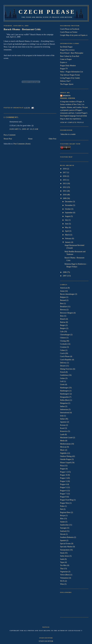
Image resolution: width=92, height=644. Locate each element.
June (67, 224)
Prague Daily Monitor (68, 66)
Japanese (63, 422)
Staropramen (65, 550)
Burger (63, 325)
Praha (62, 506)
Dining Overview (66, 369)
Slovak (63, 534)
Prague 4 (63, 484)
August (68, 216)
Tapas (62, 562)
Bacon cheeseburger (67, 294)
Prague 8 (63, 497)
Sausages (63, 528)
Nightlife (63, 453)
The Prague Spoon (67, 84)
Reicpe (63, 515)
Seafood (63, 531)
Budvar (63, 322)
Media (62, 441)
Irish (62, 416)
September (69, 213)
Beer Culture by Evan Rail (70, 56)
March (68, 235)
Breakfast (64, 307)
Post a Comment (10, 135)
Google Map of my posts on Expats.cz (74, 35)
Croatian (63, 347)
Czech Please (47, 12)
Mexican (63, 447)
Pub (62, 509)
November (69, 205)
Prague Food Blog (67, 500)
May (67, 227)
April (67, 231)
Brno (62, 316)
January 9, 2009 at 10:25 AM (24, 129)
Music (62, 450)
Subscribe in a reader (68, 134)
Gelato (63, 378)
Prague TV (64, 69)
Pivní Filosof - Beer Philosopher (72, 53)
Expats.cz (64, 62)
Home (30, 139)
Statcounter (46, 641)
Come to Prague (66, 59)
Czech (62, 353)
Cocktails (64, 344)
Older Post (52, 139)
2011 (65, 191)
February (69, 238)
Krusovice (64, 431)
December (69, 202)
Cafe (62, 332)
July (67, 220)
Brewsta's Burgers (67, 313)
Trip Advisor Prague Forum (70, 75)
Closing (63, 341)
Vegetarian (64, 572)
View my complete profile (72, 122)
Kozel (62, 428)
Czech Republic (66, 360)
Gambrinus (64, 375)
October (68, 209)
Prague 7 (63, 494)
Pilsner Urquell (66, 463)
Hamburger (64, 388)
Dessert (63, 366)
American (64, 288)
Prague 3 (63, 481)
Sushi (62, 559)
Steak (62, 553)
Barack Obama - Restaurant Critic (22, 29)
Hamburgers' (65, 394)
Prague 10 (64, 475)
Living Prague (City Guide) (70, 78)
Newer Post (8, 139)
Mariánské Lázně (66, 438)
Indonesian (64, 409)
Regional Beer (65, 512)
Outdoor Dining (66, 456)
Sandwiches (64, 525)
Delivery (63, 363)
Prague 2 (63, 478)
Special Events (65, 544)
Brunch (63, 319)
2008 (65, 272)
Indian (62, 406)
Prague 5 (63, 487)
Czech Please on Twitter (69, 32)
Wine (62, 584)
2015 (65, 180)
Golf (62, 381)
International (65, 413)
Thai (62, 569)
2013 (65, 183)
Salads (62, 522)
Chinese (63, 338)
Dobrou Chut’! (65, 81)
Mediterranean (65, 444)
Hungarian (64, 403)
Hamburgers (65, 391)
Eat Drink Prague (66, 47)
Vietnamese (64, 578)
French (63, 372)
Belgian (63, 297)
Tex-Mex (63, 565)
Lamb (62, 434)
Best (62, 303)
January (68, 242)
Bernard (63, 300)
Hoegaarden (64, 397)
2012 (65, 187)
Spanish (63, 540)
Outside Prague (66, 459)
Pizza (62, 466)
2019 (65, 169)
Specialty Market (66, 547)
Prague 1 (63, 472)
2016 (65, 176)
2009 (65, 198)
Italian (62, 419)
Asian (62, 291)
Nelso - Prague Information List (72, 72)
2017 (65, 172)
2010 (65, 195)
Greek (62, 384)
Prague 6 (63, 491)
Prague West (65, 503)
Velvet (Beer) (65, 575)
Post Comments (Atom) (22, 144)
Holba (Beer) (65, 400)
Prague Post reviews (67, 50)
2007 (65, 276)
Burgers (63, 328)
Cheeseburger (65, 335)
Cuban (62, 350)
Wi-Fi (62, 581)
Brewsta (67, 96)
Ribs (62, 519)
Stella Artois (65, 556)
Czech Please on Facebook (70, 29)
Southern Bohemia (67, 537)
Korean (63, 425)
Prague (63, 469)
